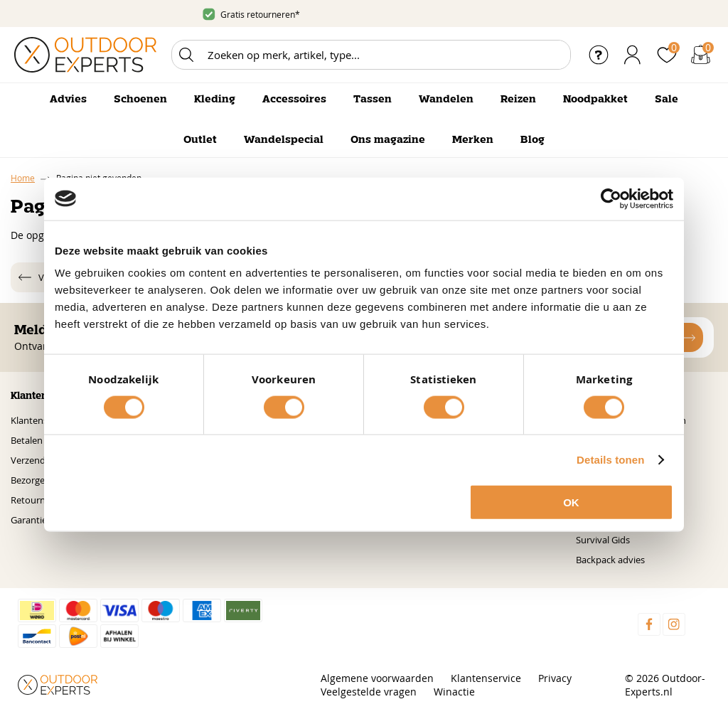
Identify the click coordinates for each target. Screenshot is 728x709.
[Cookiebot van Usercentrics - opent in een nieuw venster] (611, 198)
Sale (667, 100)
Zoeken (186, 55)
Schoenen (140, 100)
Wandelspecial (284, 140)
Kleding (215, 100)
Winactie (454, 692)
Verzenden (33, 460)
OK (571, 502)
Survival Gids (603, 540)
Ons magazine (388, 140)
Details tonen (610, 459)
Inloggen (633, 55)
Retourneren (38, 500)
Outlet (200, 140)
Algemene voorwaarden (377, 678)
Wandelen (446, 100)
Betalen (27, 440)
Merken (473, 140)
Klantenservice (42, 420)
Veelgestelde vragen (369, 692)
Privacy (555, 678)
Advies (68, 100)
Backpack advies (610, 560)
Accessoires (294, 100)
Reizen (518, 100)
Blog (532, 140)
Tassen (373, 100)
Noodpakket (595, 100)
